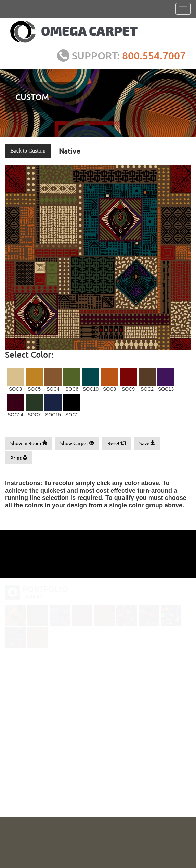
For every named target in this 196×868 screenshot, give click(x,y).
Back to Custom (28, 151)
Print (19, 458)
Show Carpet (77, 443)
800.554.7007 (156, 55)
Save (147, 443)
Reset (117, 443)
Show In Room (29, 443)
